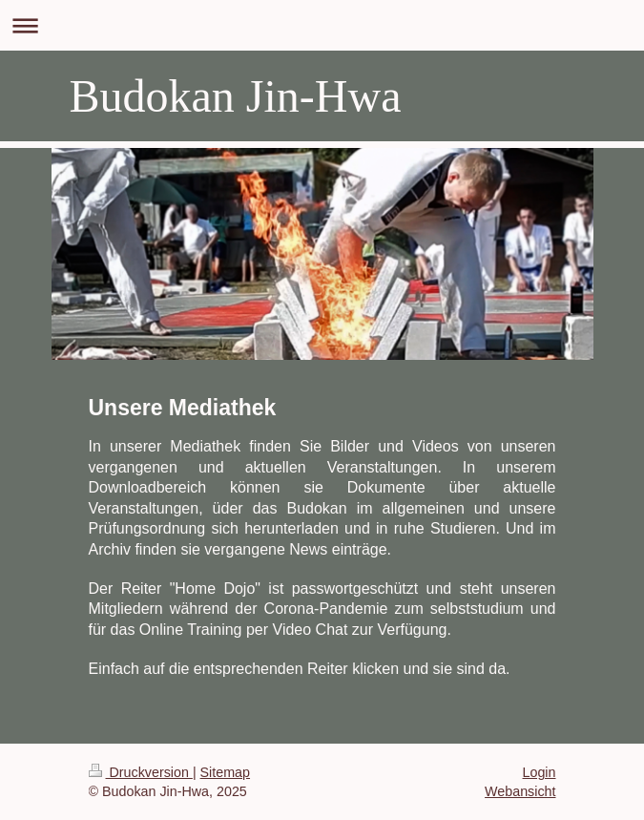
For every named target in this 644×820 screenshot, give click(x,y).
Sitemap (225, 772)
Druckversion (141, 772)
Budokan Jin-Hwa (236, 96)
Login (540, 772)
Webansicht (520, 791)
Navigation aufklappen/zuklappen (322, 25)
